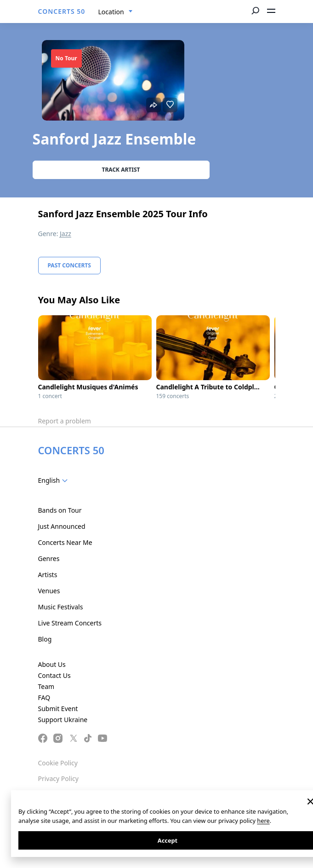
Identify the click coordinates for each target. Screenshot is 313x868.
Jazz (65, 234)
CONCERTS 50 (62, 11)
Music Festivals (61, 607)
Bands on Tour (60, 510)
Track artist (121, 170)
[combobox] (116, 12)
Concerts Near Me (65, 542)
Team (46, 686)
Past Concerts (69, 265)
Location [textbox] (111, 12)
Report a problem (65, 421)
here (263, 821)
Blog (45, 639)
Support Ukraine (63, 720)
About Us (52, 664)
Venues (49, 591)
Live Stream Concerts (70, 623)
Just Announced (62, 526)
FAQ (44, 697)
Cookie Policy (58, 763)
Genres (49, 558)
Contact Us (54, 675)
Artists (48, 575)
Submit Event (58, 709)
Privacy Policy (58, 778)
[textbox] (55, 480)
